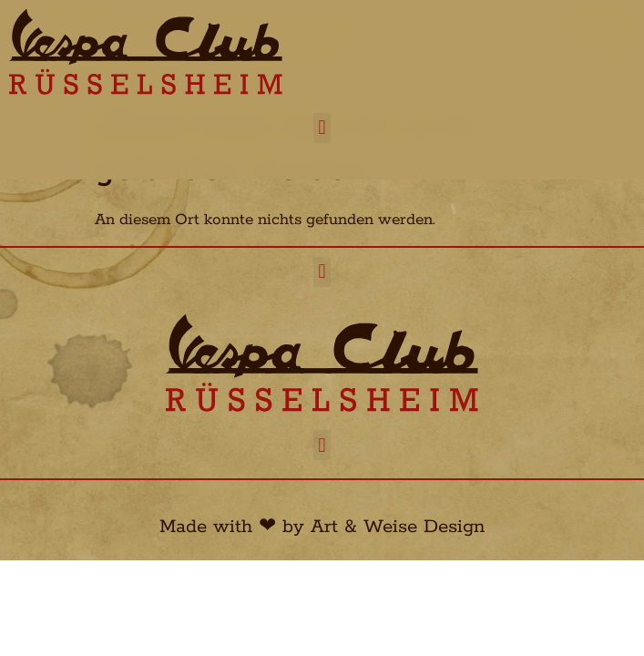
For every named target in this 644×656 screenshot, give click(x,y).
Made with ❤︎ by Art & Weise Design (322, 527)
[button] (322, 128)
